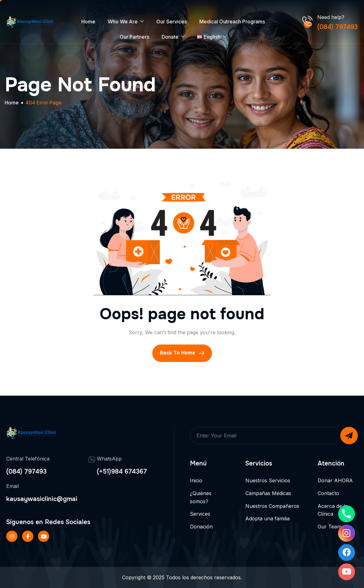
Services (200, 514)
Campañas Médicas (268, 493)
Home (88, 22)
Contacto (328, 493)
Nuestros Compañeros (272, 506)
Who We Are (126, 22)
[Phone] (347, 514)
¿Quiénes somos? (201, 497)
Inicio (196, 480)
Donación (201, 527)
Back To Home (182, 353)
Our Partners (134, 37)
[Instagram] (347, 533)
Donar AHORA (335, 480)
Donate (173, 37)
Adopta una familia (267, 518)
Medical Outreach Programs (232, 22)
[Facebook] (28, 536)
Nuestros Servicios (268, 480)
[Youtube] (347, 572)
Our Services (172, 22)
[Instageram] (12, 536)
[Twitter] (44, 536)
